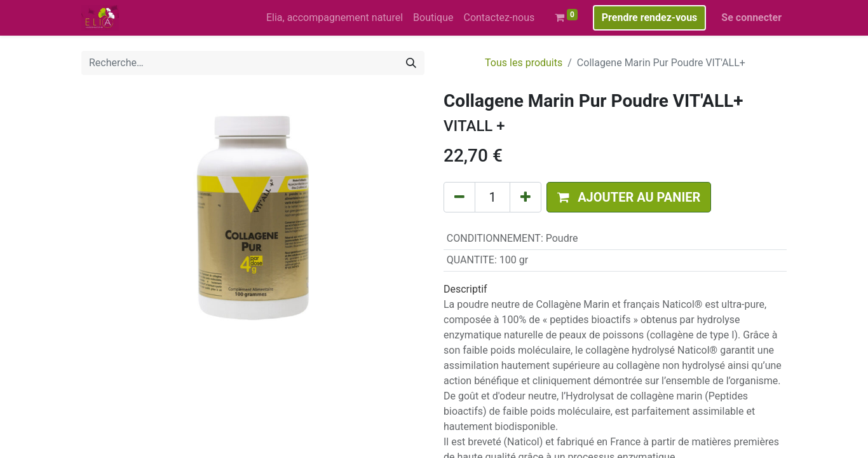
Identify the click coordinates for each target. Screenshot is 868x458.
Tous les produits (524, 63)
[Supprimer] (459, 197)
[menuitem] (335, 18)
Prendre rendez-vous (650, 17)
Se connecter (751, 17)
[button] (629, 197)
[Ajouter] (526, 197)
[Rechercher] (411, 63)
